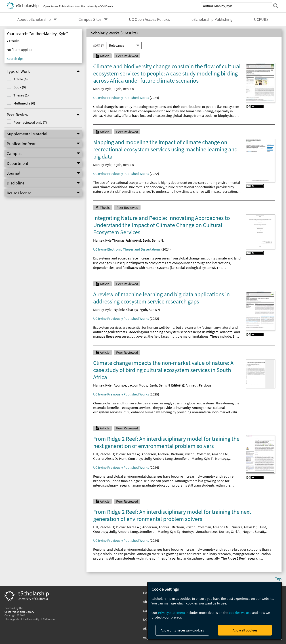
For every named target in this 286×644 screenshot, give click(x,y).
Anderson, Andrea (155, 454)
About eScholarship (34, 19)
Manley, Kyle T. (168, 531)
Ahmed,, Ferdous (199, 385)
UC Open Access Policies (149, 19)
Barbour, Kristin (183, 454)
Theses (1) (21, 95)
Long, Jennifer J (177, 458)
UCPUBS (261, 19)
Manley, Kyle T (202, 458)
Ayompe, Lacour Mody (130, 385)
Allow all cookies (245, 630)
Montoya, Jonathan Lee (199, 531)
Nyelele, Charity (125, 309)
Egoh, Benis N (124, 89)
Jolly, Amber (154, 458)
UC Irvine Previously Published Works (121, 98)
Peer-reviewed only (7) (30, 122)
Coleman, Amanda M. (214, 527)
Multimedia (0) (24, 103)
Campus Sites (90, 19)
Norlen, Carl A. (230, 531)
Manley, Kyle (102, 89)
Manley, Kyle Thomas (109, 240)
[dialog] (214, 611)
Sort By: (99, 45)
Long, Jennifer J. (143, 531)
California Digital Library (19, 612)
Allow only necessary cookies (182, 630)
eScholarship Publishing (212, 19)
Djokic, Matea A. (128, 527)
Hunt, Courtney (130, 458)
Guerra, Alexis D (105, 458)
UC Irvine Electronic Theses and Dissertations (127, 249)
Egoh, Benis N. (153, 240)
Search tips (15, 59)
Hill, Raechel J (104, 454)
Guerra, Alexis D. (244, 527)
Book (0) (20, 87)
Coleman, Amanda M (212, 454)
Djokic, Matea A (128, 454)
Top (278, 579)
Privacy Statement (171, 613)
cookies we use (240, 613)
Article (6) (21, 79)
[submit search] (276, 6)
